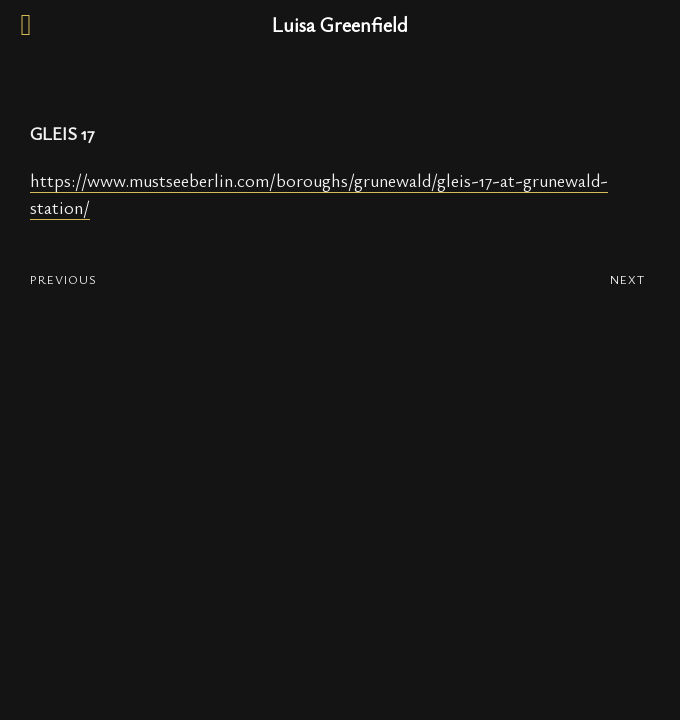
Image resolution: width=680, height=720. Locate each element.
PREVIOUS (63, 279)
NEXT (627, 279)
